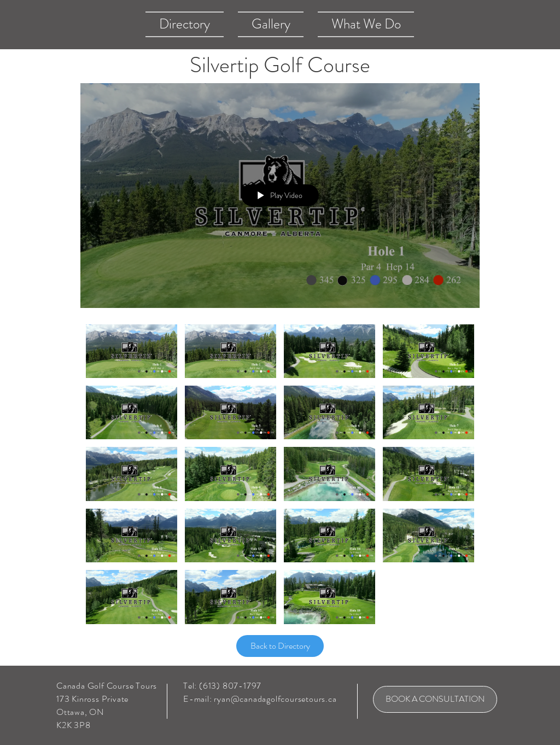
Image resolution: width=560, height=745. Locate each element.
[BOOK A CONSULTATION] (435, 699)
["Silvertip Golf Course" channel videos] (280, 477)
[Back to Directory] (280, 646)
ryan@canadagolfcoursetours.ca (275, 699)
